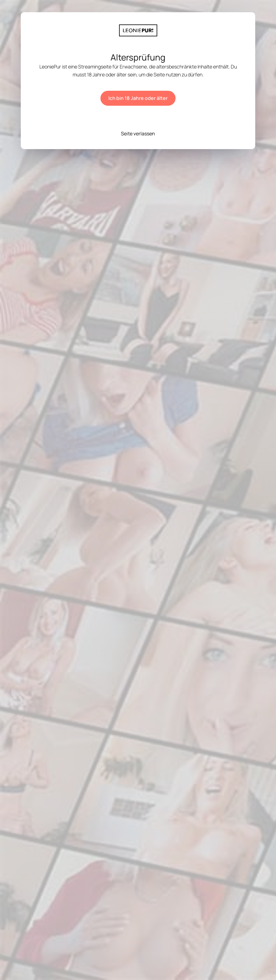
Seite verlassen (138, 134)
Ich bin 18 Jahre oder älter (138, 98)
